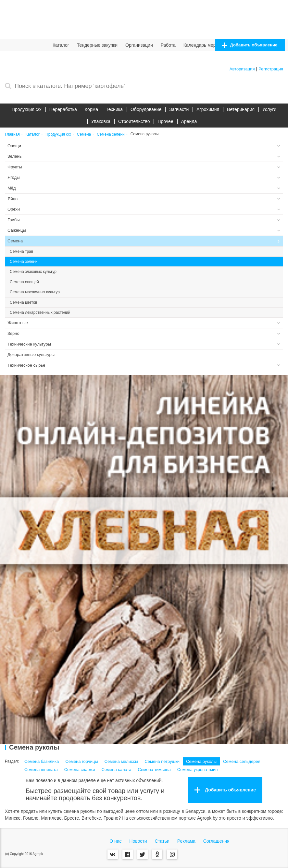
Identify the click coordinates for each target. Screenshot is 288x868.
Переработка (63, 109)
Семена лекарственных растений (40, 312)
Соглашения (216, 841)
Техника (114, 109)
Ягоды (14, 177)
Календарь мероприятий (209, 45)
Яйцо (13, 199)
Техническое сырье (26, 365)
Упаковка (101, 121)
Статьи (162, 841)
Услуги (269, 109)
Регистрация (271, 69)
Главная (12, 134)
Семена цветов (24, 302)
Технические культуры (29, 344)
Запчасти (179, 109)
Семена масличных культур (35, 292)
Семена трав (21, 251)
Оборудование (146, 109)
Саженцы (17, 230)
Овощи (14, 146)
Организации (139, 45)
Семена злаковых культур (33, 272)
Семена (84, 134)
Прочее (165, 121)
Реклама (186, 841)
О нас (115, 841)
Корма (91, 109)
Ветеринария (241, 109)
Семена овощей (24, 282)
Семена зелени (111, 134)
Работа (168, 45)
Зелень (14, 156)
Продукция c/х (27, 109)
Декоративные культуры (31, 355)
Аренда (189, 121)
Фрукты (15, 167)
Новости (138, 841)
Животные (18, 323)
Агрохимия (208, 109)
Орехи (14, 209)
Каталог (61, 45)
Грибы (14, 220)
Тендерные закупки (97, 45)
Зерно (13, 333)
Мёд (12, 188)
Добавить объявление (250, 45)
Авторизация (242, 69)
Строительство (134, 121)
